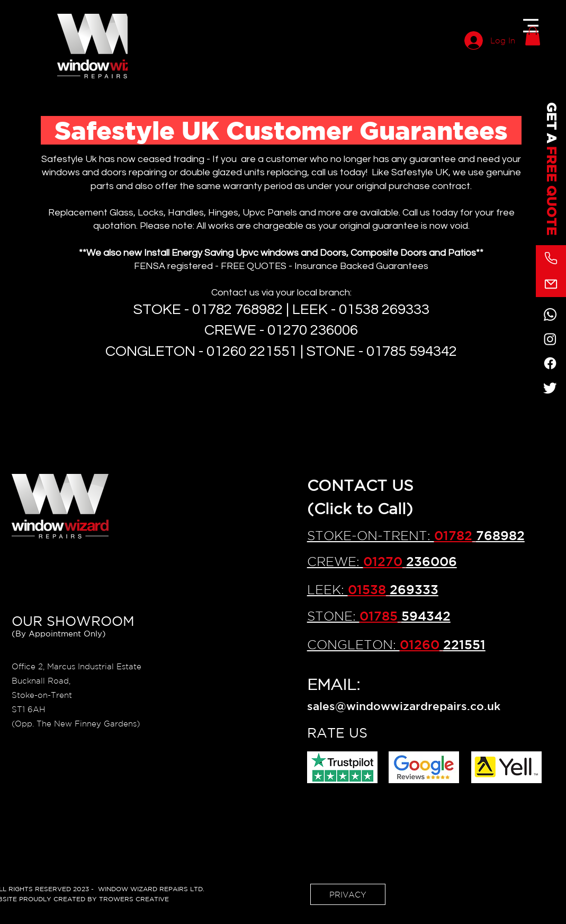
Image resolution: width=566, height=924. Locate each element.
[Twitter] (550, 388)
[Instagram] (550, 339)
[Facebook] (550, 363)
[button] (531, 26)
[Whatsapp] (550, 315)
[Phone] (551, 258)
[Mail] (551, 284)
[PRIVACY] (348, 894)
